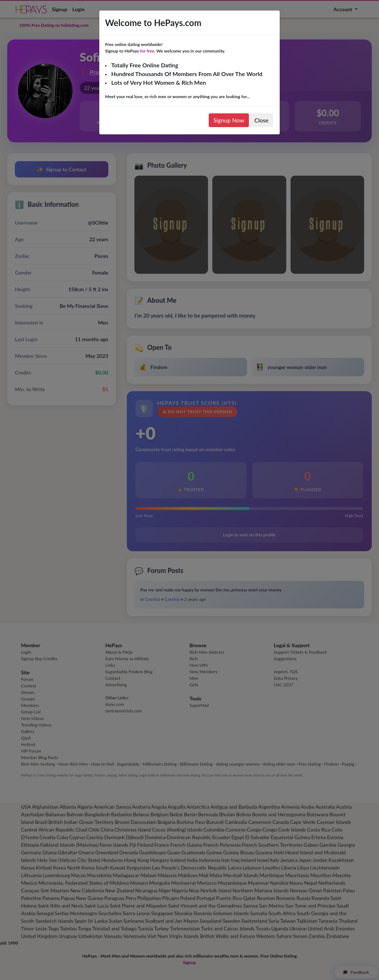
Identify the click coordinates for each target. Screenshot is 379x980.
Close (261, 120)
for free (147, 51)
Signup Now (229, 120)
